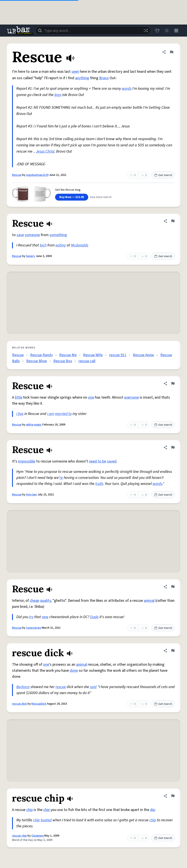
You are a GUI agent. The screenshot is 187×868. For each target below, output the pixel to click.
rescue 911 (118, 355)
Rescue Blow (37, 361)
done (74, 671)
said (93, 687)
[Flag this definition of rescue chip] (173, 796)
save (20, 235)
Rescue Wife (93, 355)
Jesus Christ (45, 151)
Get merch (163, 175)
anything (82, 78)
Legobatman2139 (37, 175)
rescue (61, 687)
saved (112, 461)
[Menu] (176, 31)
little (19, 397)
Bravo (104, 78)
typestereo (34, 628)
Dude (94, 617)
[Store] (157, 31)
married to (63, 414)
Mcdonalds (80, 245)
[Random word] (146, 31)
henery (31, 256)
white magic (34, 425)
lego (58, 95)
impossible (27, 461)
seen (75, 72)
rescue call (87, 361)
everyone (131, 397)
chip (29, 810)
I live (20, 414)
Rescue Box (63, 361)
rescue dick (19, 704)
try (31, 617)
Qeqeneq (38, 836)
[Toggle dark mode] (167, 31)
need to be (97, 461)
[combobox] (93, 31)
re (61, 478)
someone (32, 235)
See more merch (101, 197)
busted (46, 820)
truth (99, 484)
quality (45, 601)
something (58, 235)
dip (152, 810)
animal (149, 601)
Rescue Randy (41, 355)
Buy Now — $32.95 (72, 197)
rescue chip (19, 836)
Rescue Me (68, 355)
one (91, 397)
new (45, 617)
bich (43, 245)
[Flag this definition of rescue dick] (173, 651)
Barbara (23, 687)
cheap (34, 601)
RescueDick (39, 704)
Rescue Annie (143, 355)
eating (61, 245)
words (127, 89)
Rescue (17, 175)
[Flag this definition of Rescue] (172, 52)
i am (51, 414)
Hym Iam (31, 495)
